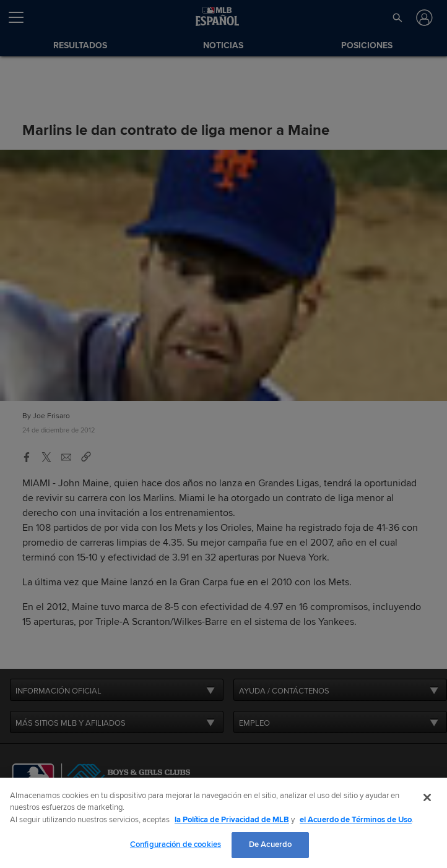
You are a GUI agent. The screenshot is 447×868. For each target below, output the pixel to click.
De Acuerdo (270, 844)
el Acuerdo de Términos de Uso (356, 820)
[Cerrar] (427, 797)
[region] (223, 823)
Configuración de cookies (176, 844)
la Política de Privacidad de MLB (232, 820)
